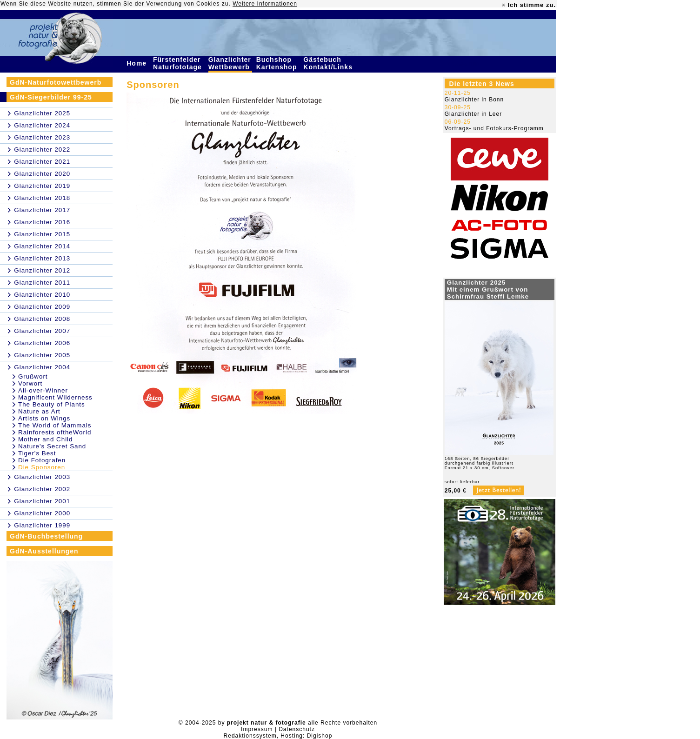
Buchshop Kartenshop (278, 63)
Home (138, 63)
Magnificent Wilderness (55, 397)
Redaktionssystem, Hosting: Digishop (278, 736)
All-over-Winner (43, 390)
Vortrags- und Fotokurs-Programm (494, 128)
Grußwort (33, 376)
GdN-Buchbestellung (46, 536)
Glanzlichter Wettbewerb (230, 63)
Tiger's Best (37, 453)
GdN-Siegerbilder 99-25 (51, 97)
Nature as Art (39, 411)
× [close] (504, 5)
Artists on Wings (44, 418)
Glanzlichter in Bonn (474, 100)
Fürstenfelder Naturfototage (179, 63)
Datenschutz (297, 729)
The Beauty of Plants (52, 404)
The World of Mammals (55, 425)
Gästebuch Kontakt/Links (329, 63)
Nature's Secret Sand (52, 446)
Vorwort (30, 383)
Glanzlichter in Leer (473, 114)
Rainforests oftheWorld (55, 432)
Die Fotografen (42, 460)
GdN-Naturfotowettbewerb (56, 82)
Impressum (257, 729)
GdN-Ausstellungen (44, 551)
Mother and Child (46, 439)
